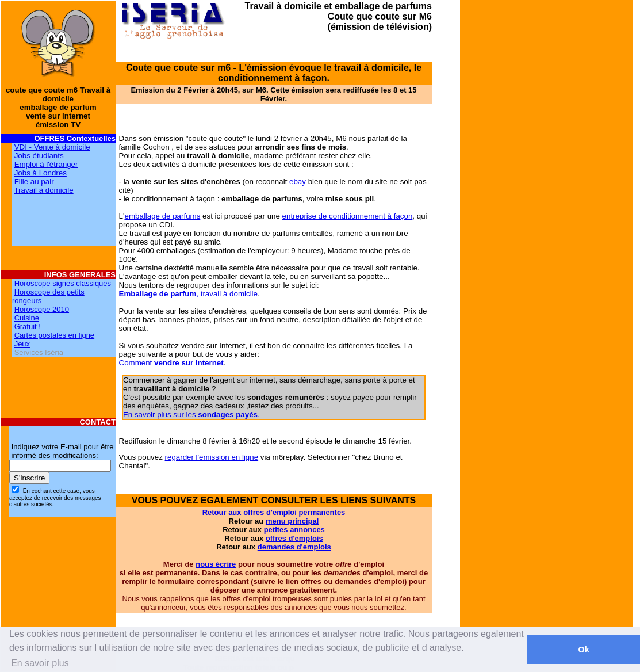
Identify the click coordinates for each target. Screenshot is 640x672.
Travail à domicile (43, 190)
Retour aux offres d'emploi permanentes (274, 512)
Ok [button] (583, 650)
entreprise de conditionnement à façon (348, 216)
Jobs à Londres (41, 173)
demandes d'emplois (294, 547)
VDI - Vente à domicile (52, 147)
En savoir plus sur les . (191, 415)
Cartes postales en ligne (54, 335)
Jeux (22, 344)
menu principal (292, 521)
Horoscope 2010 (42, 309)
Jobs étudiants (39, 156)
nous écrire (216, 564)
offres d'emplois (294, 538)
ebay (298, 182)
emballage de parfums (162, 216)
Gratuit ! (28, 327)
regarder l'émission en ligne (212, 457)
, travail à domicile (188, 294)
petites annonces (294, 530)
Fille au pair (34, 182)
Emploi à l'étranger (46, 164)
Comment (171, 363)
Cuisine (27, 318)
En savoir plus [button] (40, 663)
